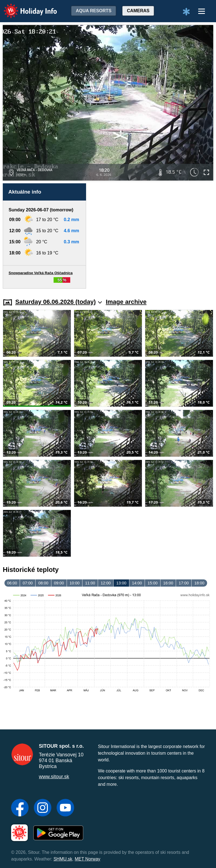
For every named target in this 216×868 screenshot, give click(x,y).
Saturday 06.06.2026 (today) (59, 302)
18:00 (199, 583)
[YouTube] (65, 808)
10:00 (74, 583)
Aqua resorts (94, 11)
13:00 (121, 583)
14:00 (137, 583)
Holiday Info (25, 7)
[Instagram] (43, 808)
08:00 (43, 583)
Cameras (138, 11)
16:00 (168, 583)
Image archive (126, 302)
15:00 (152, 583)
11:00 (90, 583)
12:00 (106, 583)
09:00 (59, 583)
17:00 (184, 583)
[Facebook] (20, 808)
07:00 (28, 583)
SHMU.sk (63, 859)
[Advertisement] (152, 236)
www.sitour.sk (54, 777)
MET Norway (87, 859)
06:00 (12, 583)
